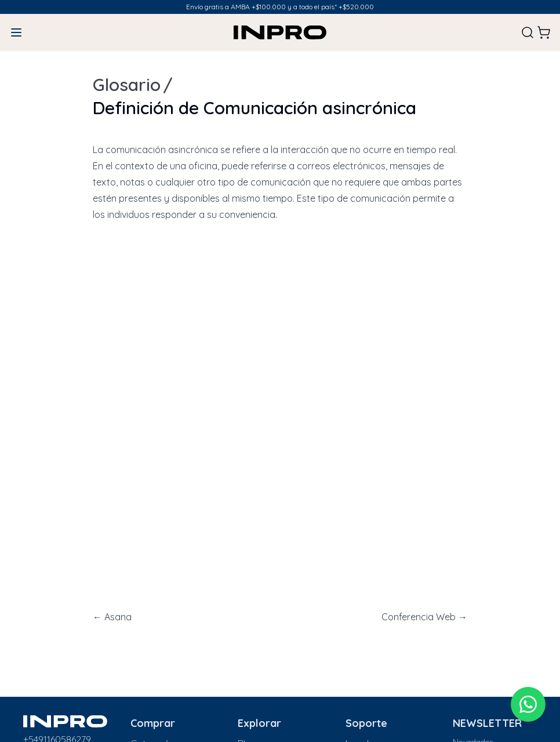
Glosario (127, 85)
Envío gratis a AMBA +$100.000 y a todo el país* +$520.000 (280, 7)
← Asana (112, 617)
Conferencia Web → (424, 617)
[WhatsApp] (528, 704)
